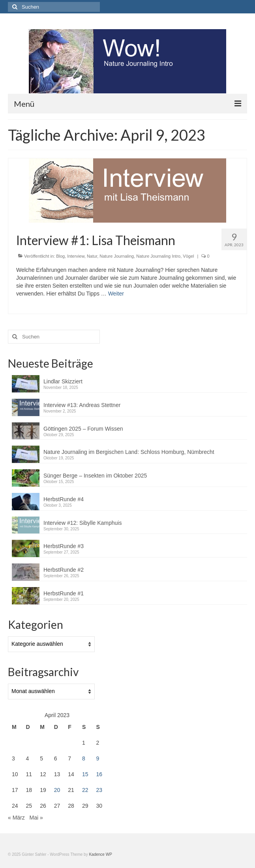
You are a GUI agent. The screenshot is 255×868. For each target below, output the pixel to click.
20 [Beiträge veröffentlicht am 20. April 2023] (57, 790)
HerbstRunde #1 (64, 593)
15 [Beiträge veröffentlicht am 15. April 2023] (85, 774)
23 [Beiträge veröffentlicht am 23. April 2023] (99, 790)
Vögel (188, 256)
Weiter (116, 294)
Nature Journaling (117, 256)
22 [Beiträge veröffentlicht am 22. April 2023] (85, 790)
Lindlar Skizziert (64, 381)
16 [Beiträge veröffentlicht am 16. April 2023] (99, 774)
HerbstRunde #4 (64, 499)
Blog (60, 256)
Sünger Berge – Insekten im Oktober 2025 (95, 476)
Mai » (36, 818)
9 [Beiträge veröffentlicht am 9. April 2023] (97, 758)
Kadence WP (100, 854)
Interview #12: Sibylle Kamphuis (82, 523)
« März (16, 818)
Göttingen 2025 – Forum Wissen (83, 429)
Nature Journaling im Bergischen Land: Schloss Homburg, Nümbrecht (129, 452)
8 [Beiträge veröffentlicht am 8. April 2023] (84, 758)
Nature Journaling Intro (158, 256)
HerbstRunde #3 (64, 546)
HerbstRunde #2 (64, 570)
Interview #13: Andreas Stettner (82, 405)
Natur (92, 256)
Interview (76, 256)
